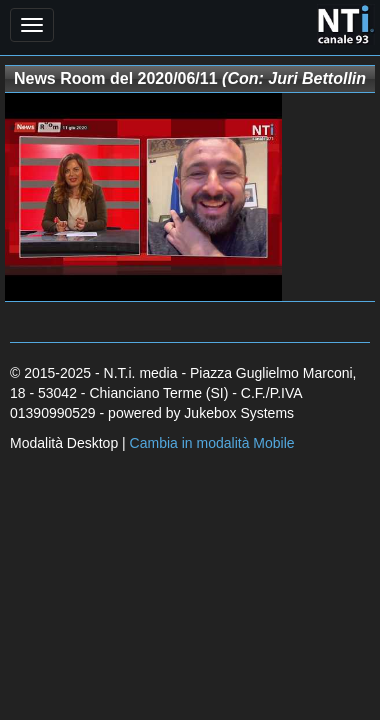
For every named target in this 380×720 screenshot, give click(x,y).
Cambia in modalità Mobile (212, 443)
